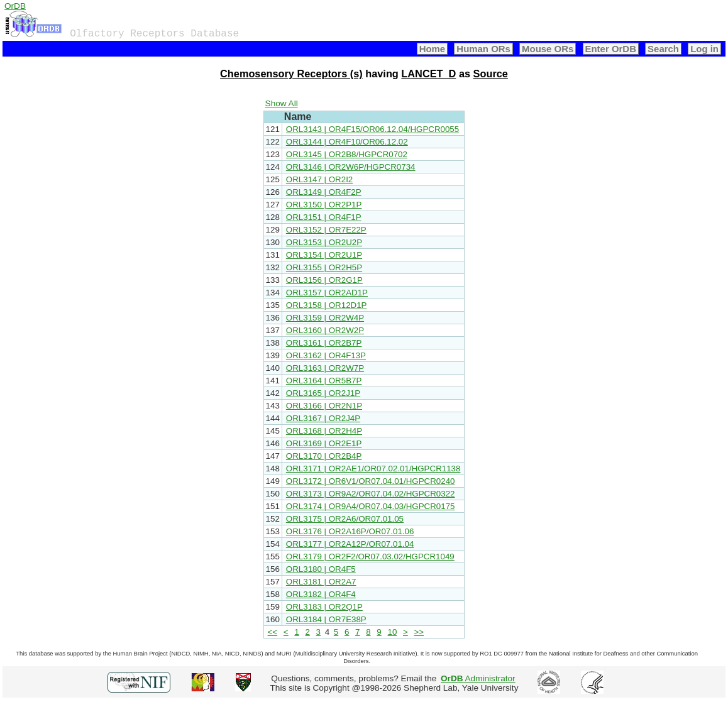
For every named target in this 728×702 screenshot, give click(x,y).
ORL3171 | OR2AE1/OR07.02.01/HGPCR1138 (373, 469)
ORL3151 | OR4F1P (324, 217)
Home (433, 49)
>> (419, 632)
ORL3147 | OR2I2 (319, 179)
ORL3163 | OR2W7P (325, 368)
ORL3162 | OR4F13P (326, 355)
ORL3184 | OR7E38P (326, 619)
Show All (282, 103)
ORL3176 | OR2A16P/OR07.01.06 (350, 531)
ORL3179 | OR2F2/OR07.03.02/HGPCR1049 (370, 557)
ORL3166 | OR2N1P (324, 406)
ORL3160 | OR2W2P (325, 330)
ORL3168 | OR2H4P (324, 431)
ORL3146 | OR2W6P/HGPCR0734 (351, 167)
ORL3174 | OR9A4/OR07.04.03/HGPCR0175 (371, 506)
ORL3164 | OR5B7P (324, 381)
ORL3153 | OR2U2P (324, 242)
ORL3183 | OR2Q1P (324, 607)
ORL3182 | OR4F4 (321, 594)
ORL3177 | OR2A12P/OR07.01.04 (350, 544)
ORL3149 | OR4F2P (324, 192)
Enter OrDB (611, 49)
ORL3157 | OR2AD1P (327, 293)
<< (273, 632)
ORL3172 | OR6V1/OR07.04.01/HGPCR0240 (371, 481)
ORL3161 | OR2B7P (324, 343)
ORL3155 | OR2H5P (324, 267)
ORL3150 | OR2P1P (324, 205)
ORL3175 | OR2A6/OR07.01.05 (345, 519)
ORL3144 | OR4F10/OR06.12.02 (347, 142)
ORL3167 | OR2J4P (323, 418)
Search (663, 49)
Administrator (478, 678)
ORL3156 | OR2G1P (324, 280)
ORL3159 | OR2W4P (325, 318)
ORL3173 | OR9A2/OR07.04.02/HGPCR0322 (371, 494)
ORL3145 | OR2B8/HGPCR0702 (347, 154)
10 (392, 632)
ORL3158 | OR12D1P (327, 305)
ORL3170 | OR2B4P (324, 456)
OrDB (15, 6)
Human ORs (483, 49)
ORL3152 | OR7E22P (326, 230)
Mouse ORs (548, 49)
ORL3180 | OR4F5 (321, 569)
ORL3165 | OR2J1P (323, 393)
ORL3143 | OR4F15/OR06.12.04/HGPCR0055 (372, 129)
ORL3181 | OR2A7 (321, 582)
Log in (704, 49)
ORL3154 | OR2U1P (324, 255)
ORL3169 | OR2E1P (324, 443)
